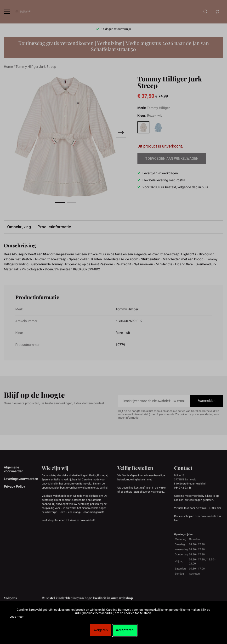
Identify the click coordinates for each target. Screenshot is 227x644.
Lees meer (17, 617)
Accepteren (125, 630)
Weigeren (101, 630)
